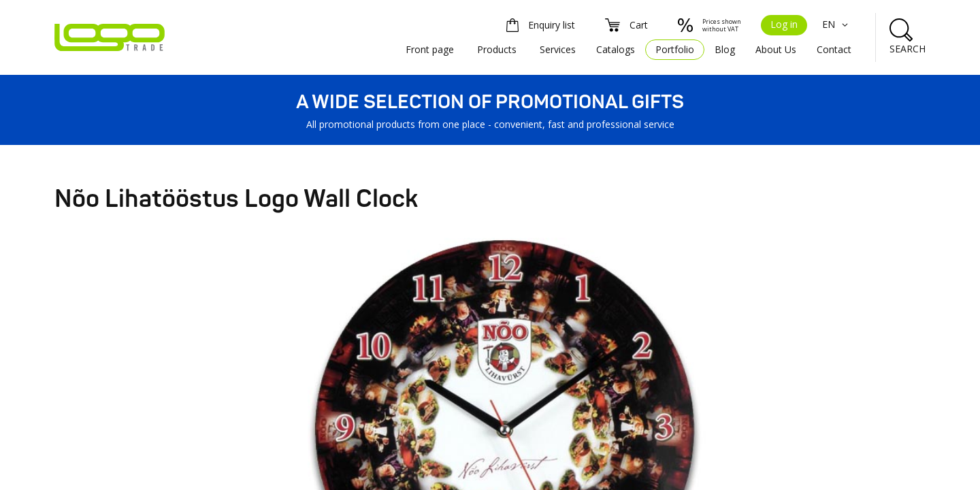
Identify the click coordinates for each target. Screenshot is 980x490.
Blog (725, 49)
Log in (784, 24)
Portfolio (675, 49)
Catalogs (616, 49)
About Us (776, 49)
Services (558, 49)
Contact (834, 49)
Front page (430, 49)
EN (837, 24)
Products (497, 49)
